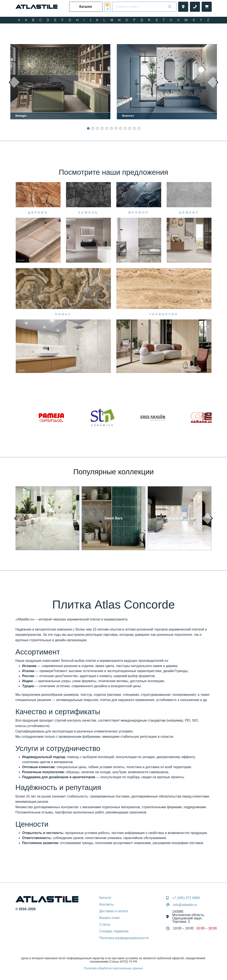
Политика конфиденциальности (124, 938)
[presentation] (14, 82)
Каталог (105, 898)
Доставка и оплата (114, 911)
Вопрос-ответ (110, 918)
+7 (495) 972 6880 (186, 898)
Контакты (107, 904)
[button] (88, 128)
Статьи (105, 925)
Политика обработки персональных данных (113, 968)
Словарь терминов (114, 931)
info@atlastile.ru (185, 905)
